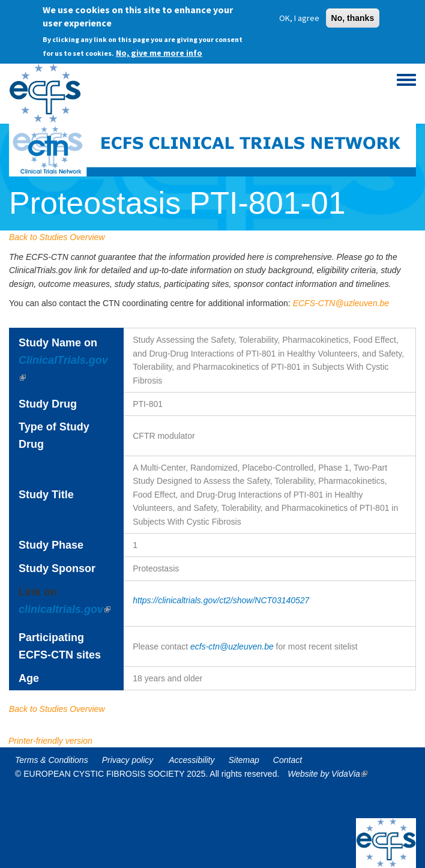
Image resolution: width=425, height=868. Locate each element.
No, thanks (353, 14)
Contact (288, 760)
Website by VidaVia (330, 774)
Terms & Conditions (52, 760)
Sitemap (244, 760)
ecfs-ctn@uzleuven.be (232, 646)
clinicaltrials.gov (65, 609)
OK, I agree (299, 14)
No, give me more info (159, 49)
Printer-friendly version (50, 741)
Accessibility (191, 760)
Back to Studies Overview (57, 237)
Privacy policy (128, 760)
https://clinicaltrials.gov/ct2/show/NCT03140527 (221, 600)
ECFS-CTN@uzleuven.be (341, 303)
